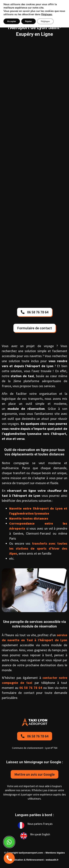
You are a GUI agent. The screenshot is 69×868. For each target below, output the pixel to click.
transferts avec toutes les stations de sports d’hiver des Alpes (38, 548)
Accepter (12, 21)
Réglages (47, 14)
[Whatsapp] (9, 842)
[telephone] (9, 858)
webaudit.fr (52, 860)
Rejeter (29, 21)
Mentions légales (55, 853)
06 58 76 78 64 (31, 688)
